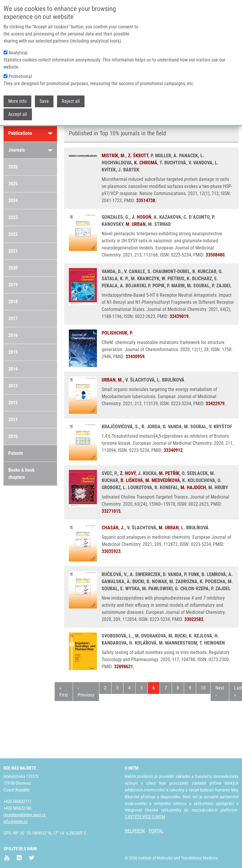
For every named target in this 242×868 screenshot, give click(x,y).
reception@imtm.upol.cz (25, 815)
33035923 (111, 551)
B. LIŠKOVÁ (132, 480)
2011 (13, 420)
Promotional (20, 76)
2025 (13, 184)
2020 (13, 268)
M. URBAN (136, 224)
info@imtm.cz (16, 822)
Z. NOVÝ (128, 473)
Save (44, 101)
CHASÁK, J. (113, 528)
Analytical (18, 53)
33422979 (215, 404)
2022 (13, 234)
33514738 (146, 201)
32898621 (124, 667)
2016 (13, 335)
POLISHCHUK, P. (117, 333)
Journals (30, 150)
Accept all (18, 114)
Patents (16, 453)
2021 (13, 251)
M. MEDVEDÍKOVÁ (163, 480)
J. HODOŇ (142, 217)
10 (206, 687)
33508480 (215, 255)
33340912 (173, 450)
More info (17, 101)
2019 (13, 285)
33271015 (111, 511)
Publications (30, 133)
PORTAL (156, 831)
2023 (13, 217)
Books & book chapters (21, 474)
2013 (13, 386)
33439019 (179, 316)
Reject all (71, 101)
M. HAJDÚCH (193, 487)
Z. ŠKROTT (138, 156)
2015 (13, 352)
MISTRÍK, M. (114, 156)
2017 (13, 318)
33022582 (194, 619)
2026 (13, 167)
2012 (13, 403)
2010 (13, 436)
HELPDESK (135, 831)
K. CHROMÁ (146, 163)
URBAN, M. (112, 380)
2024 (13, 201)
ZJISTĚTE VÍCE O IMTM (145, 817)
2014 (13, 369)
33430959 (135, 357)
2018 (13, 302)
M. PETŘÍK (169, 473)
